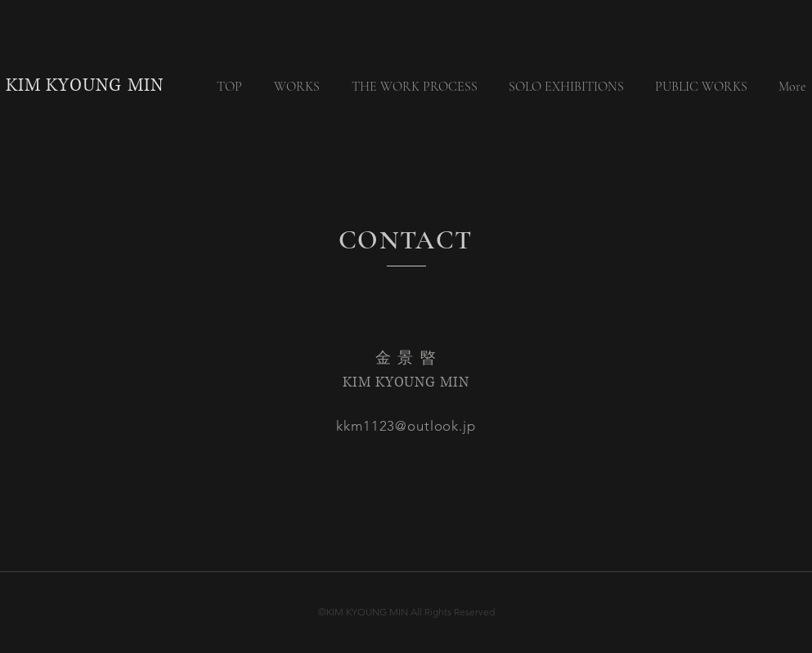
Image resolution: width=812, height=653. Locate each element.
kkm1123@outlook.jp (406, 426)
